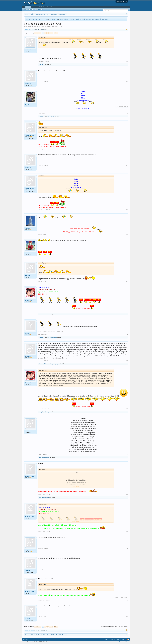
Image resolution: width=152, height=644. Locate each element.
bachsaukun (29, 50)
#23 (127, 113)
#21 (127, 61)
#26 (127, 210)
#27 (127, 234)
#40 (127, 617)
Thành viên (42, 7)
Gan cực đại (95, 19)
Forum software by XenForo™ (37, 642)
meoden (27, 431)
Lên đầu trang (123, 639)
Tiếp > (56, 33)
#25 (127, 166)
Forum (28, 7)
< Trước (37, 33)
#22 (127, 82)
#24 (127, 149)
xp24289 (27, 571)
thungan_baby (29, 476)
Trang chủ (116, 639)
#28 (127, 257)
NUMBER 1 (42, 64)
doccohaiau (28, 300)
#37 (127, 548)
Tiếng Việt (26, 639)
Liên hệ (106, 639)
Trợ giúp (111, 639)
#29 (127, 282)
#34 (127, 454)
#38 (127, 569)
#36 (127, 532)
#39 (127, 600)
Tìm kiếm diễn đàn (28, 10)
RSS (128, 639)
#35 (127, 495)
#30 (127, 311)
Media (34, 7)
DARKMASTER (51, 116)
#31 (127, 334)
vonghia (27, 228)
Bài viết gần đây (39, 10)
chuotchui (41, 364)
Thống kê (89, 19)
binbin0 (27, 333)
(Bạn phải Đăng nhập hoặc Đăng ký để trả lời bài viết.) (115, 627)
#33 (127, 409)
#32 (127, 361)
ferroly (27, 104)
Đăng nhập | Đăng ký (122, 2)
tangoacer (28, 84)
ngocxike (54, 26)
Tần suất (102, 19)
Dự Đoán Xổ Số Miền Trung (39, 26)
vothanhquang (29, 135)
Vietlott (46, 19)
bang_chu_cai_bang (52, 337)
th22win (27, 275)
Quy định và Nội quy (124, 642)
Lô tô (107, 19)
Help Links (50, 7)
